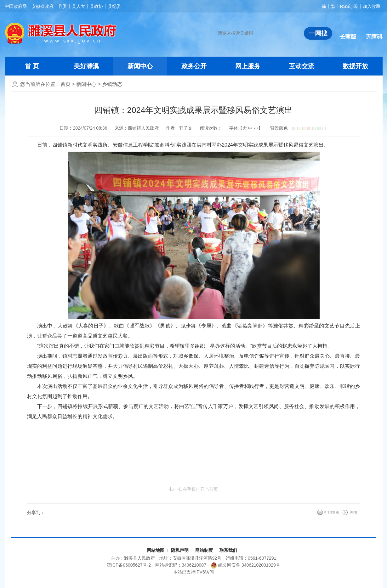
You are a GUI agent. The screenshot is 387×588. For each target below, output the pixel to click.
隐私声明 (180, 550)
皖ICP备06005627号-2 (129, 565)
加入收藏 (372, 6)
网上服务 (248, 66)
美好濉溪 (86, 66)
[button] (348, 32)
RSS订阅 (349, 6)
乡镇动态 (112, 84)
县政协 (96, 6)
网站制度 (204, 550)
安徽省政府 (43, 6)
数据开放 (356, 66)
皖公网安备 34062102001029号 (245, 565)
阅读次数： (211, 128)
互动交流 (302, 66)
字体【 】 (246, 128)
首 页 (32, 66)
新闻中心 (140, 66)
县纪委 (114, 6)
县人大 (78, 6)
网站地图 (156, 550)
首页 (65, 84)
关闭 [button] (353, 512)
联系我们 (228, 550)
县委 (63, 6)
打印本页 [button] (332, 512)
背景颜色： (298, 128)
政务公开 (194, 66)
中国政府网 (16, 6)
